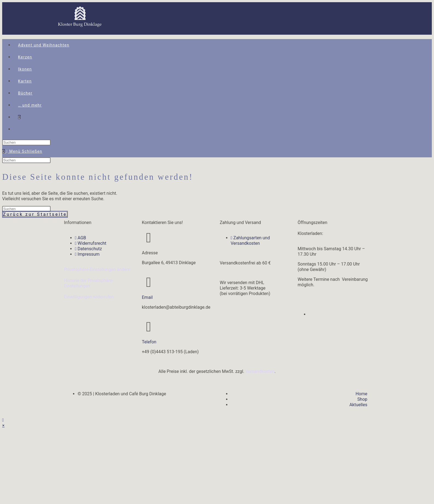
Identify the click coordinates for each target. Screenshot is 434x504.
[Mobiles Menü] (24, 151)
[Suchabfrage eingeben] (26, 142)
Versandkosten (260, 371)
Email (147, 297)
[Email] (149, 282)
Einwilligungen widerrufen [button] (89, 297)
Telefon (149, 342)
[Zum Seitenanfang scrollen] (3, 420)
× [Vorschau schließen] (3, 425)
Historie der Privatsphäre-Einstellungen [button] (89, 283)
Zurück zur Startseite (35, 214)
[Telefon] (149, 327)
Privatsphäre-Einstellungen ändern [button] (97, 269)
